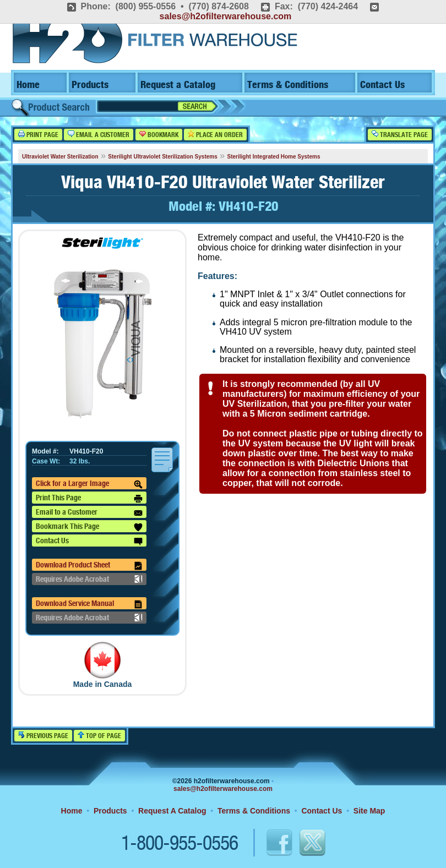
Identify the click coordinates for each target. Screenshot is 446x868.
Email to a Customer (89, 513)
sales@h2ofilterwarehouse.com (226, 16)
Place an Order (215, 135)
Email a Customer (99, 135)
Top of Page (99, 736)
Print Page (38, 135)
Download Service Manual (89, 604)
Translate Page (400, 135)
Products (90, 85)
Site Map (369, 811)
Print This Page (89, 499)
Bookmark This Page (89, 527)
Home (28, 85)
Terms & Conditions (288, 85)
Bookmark (159, 135)
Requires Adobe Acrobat (89, 579)
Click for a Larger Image (89, 484)
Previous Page (43, 736)
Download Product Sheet (89, 566)
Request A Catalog (172, 811)
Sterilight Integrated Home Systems (274, 157)
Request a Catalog (178, 85)
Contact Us (382, 85)
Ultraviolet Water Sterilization (60, 157)
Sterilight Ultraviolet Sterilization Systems (162, 157)
